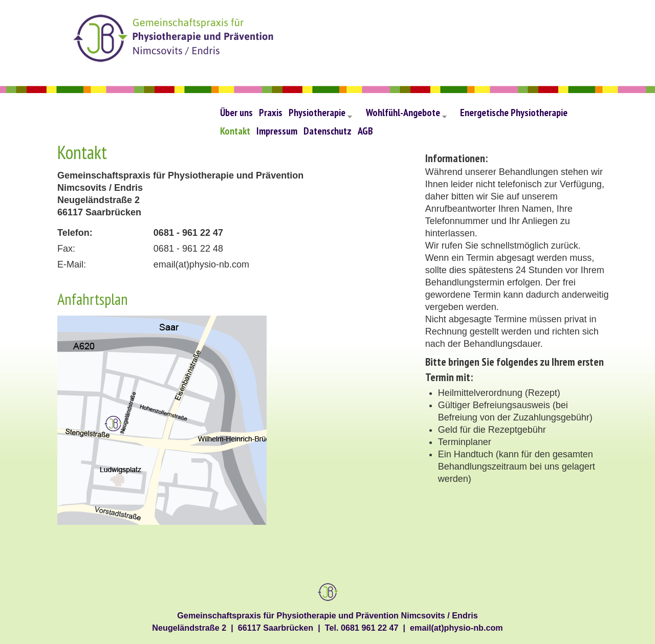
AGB (365, 131)
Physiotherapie (320, 115)
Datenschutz (327, 131)
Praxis (271, 112)
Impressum (277, 131)
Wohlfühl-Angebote (406, 115)
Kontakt (235, 131)
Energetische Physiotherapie (514, 112)
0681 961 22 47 (370, 628)
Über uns (236, 112)
